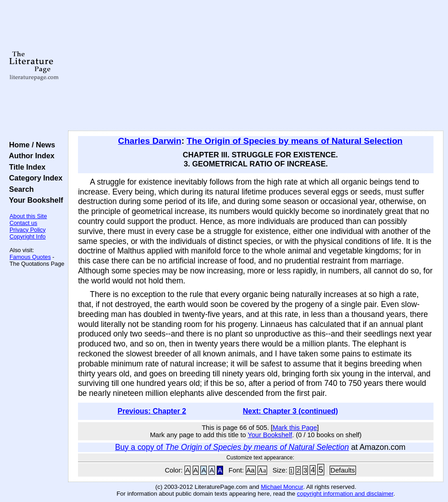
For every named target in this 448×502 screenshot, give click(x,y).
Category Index (34, 178)
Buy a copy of (232, 447)
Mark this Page (295, 428)
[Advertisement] (256, 66)
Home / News (30, 145)
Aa (251, 470)
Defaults (343, 470)
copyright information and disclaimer (345, 494)
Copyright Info (28, 236)
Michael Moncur (282, 487)
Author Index (30, 156)
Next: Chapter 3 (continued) (291, 411)
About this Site (28, 216)
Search (19, 189)
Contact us (23, 223)
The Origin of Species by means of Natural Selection (295, 141)
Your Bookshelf (34, 200)
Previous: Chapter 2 (152, 411)
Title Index (25, 167)
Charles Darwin (150, 141)
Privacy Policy (28, 230)
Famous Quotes (30, 257)
